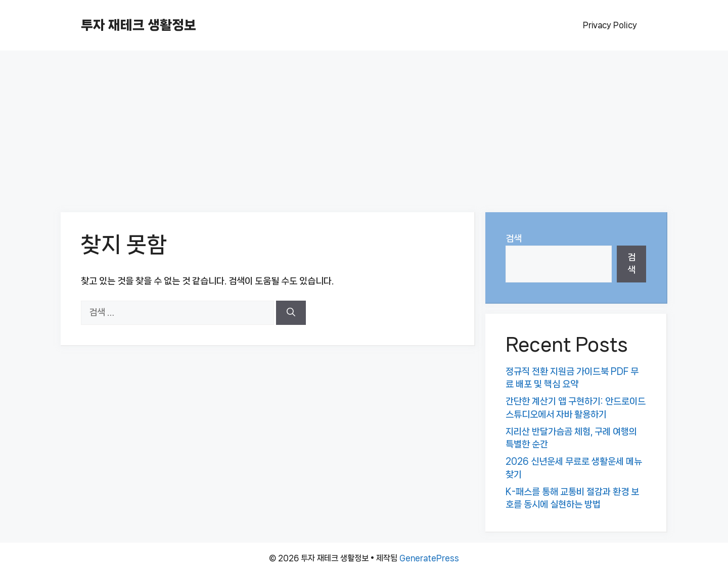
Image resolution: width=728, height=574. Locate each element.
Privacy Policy (610, 25)
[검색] (291, 313)
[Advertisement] (364, 126)
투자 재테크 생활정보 (139, 25)
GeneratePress (429, 558)
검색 (514, 238)
